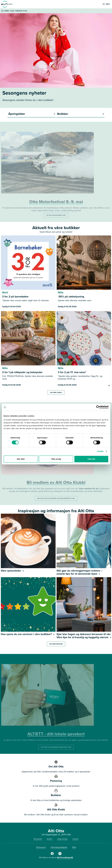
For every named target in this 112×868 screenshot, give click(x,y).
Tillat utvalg (56, 459)
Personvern (41, 847)
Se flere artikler (56, 644)
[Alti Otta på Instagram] (60, 855)
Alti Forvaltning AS (65, 857)
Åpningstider (38, 839)
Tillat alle (91, 459)
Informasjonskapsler (59, 847)
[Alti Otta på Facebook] (52, 855)
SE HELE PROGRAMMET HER (56, 215)
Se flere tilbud (56, 392)
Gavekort (75, 839)
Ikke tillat (21, 459)
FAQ (74, 847)
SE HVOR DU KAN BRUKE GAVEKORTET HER (56, 747)
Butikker (50, 839)
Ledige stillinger (62, 839)
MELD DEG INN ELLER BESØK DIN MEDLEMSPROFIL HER (56, 498)
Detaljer (100, 451)
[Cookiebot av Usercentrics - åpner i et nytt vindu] (98, 407)
